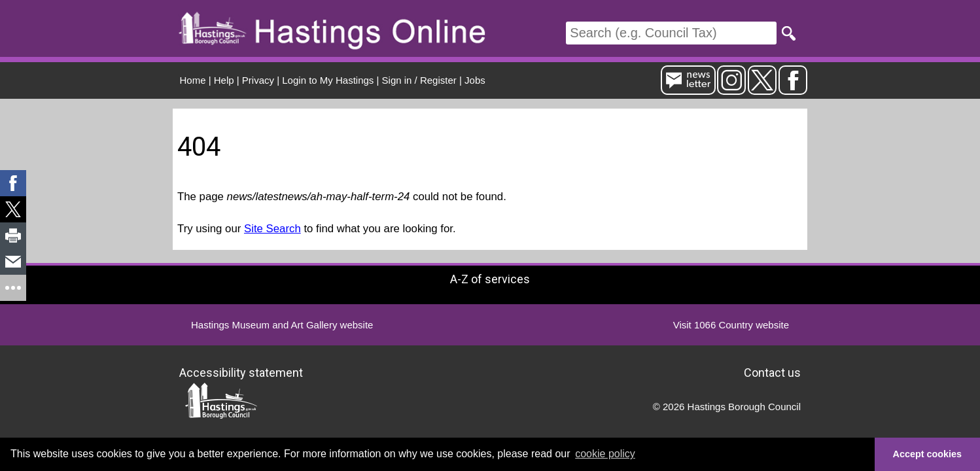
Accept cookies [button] (928, 454)
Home (193, 80)
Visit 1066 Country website (731, 325)
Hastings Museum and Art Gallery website (282, 325)
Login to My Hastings (328, 80)
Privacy (258, 80)
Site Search (272, 229)
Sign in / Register (419, 80)
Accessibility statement (241, 373)
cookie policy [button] (605, 454)
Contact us (772, 373)
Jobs (475, 80)
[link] (13, 183)
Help (224, 80)
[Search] (671, 33)
